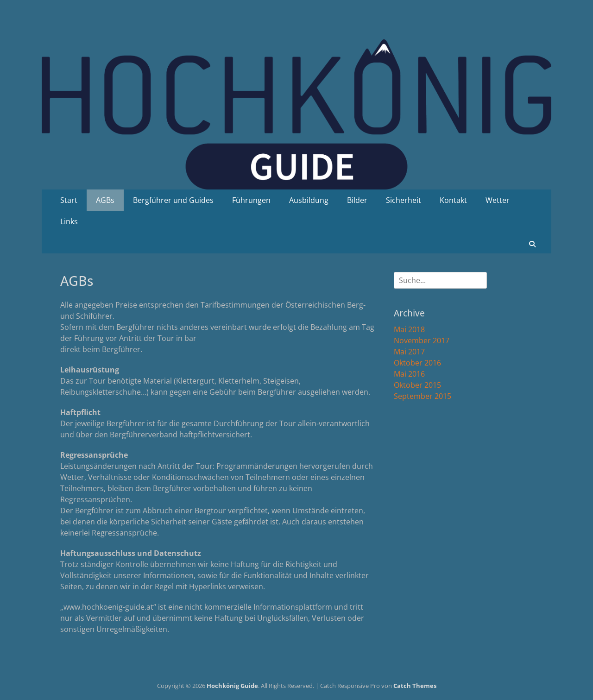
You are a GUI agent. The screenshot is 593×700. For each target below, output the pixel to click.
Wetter (498, 200)
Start (69, 200)
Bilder (357, 200)
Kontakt (453, 200)
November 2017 (422, 341)
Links (69, 221)
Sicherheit (404, 200)
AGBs (105, 200)
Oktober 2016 (417, 363)
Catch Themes (415, 686)
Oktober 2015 (417, 385)
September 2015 (423, 396)
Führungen (251, 200)
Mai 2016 (409, 374)
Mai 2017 (409, 352)
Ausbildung (309, 200)
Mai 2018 (409, 329)
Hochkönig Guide (232, 686)
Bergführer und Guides (173, 200)
